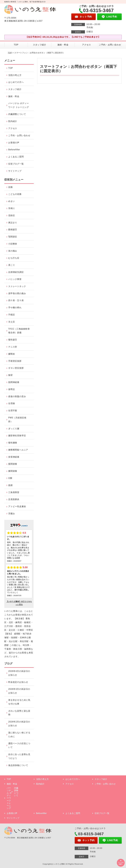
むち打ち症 (14, 258)
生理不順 (13, 411)
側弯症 (12, 389)
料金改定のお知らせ (18, 682)
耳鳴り (12, 208)
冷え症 (12, 322)
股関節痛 (13, 464)
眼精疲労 (13, 230)
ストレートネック (17, 286)
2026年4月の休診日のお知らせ (19, 673)
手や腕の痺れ (15, 308)
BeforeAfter (14, 150)
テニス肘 (13, 347)
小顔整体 (13, 244)
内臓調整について (17, 114)
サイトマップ (15, 171)
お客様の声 (14, 143)
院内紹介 (13, 121)
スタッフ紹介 (40, 45)
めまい (12, 201)
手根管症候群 (15, 361)
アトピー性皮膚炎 (17, 506)
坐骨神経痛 (14, 457)
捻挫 (10, 485)
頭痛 (10, 187)
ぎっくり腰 (14, 429)
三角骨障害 (14, 492)
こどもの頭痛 (15, 194)
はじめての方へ (16, 82)
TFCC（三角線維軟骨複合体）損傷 (19, 331)
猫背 (10, 375)
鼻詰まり (13, 223)
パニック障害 (15, 279)
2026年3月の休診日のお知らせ (19, 691)
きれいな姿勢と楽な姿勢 (19, 713)
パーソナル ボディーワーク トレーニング (19, 105)
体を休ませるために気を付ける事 (19, 702)
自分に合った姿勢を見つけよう (19, 756)
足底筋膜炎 (14, 499)
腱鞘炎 (12, 354)
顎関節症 (13, 237)
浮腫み (12, 514)
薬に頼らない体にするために (19, 735)
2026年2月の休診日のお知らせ (19, 724)
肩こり (12, 265)
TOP (16, 45)
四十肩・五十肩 (16, 300)
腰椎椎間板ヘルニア (18, 450)
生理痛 (12, 403)
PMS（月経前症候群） (17, 420)
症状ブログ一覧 (16, 164)
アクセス (86, 45)
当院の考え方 (15, 75)
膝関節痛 (13, 471)
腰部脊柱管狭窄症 (17, 436)
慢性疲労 (13, 340)
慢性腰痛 (13, 443)
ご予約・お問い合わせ (110, 45)
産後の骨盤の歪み (17, 396)
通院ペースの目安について (19, 745)
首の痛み (13, 251)
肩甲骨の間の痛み (17, 293)
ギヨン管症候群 (16, 368)
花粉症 (12, 215)
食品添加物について (18, 765)
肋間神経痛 (14, 382)
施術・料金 (63, 45)
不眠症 (12, 315)
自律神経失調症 (16, 272)
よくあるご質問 (16, 157)
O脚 (10, 478)
